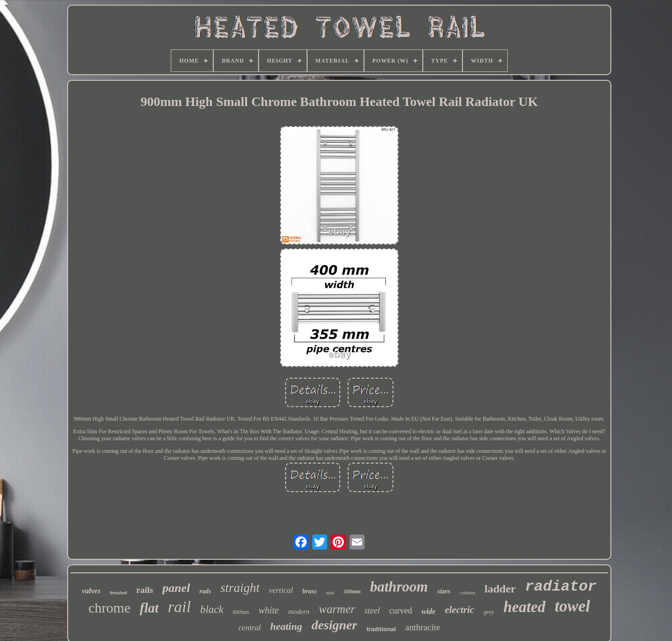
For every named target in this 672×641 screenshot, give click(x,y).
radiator (561, 587)
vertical (281, 590)
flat (149, 608)
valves (91, 591)
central (250, 628)
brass (309, 591)
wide (428, 611)
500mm (352, 592)
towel (573, 606)
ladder (500, 589)
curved (401, 611)
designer (334, 625)
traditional (381, 629)
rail (179, 607)
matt (330, 593)
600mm (241, 612)
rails (145, 590)
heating (286, 626)
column (467, 592)
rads (205, 591)
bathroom (399, 587)
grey (489, 612)
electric (459, 610)
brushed (118, 592)
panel (176, 588)
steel (372, 611)
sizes (444, 591)
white (269, 610)
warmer (337, 609)
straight (240, 588)
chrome (110, 608)
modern (299, 612)
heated (525, 607)
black (212, 609)
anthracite (423, 627)
